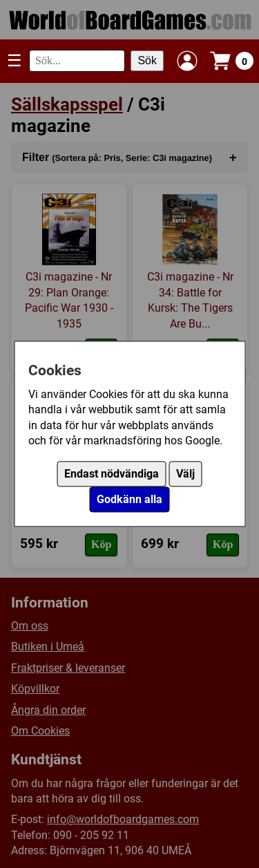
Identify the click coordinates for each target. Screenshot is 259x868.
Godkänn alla (129, 500)
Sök (147, 60)
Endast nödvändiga (112, 474)
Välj (185, 474)
